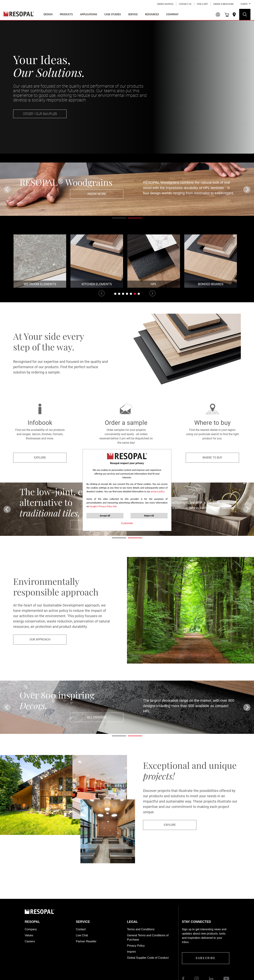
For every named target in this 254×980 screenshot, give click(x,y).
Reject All (149, 516)
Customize (127, 523)
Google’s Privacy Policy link (103, 506)
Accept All (105, 516)
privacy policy (157, 492)
